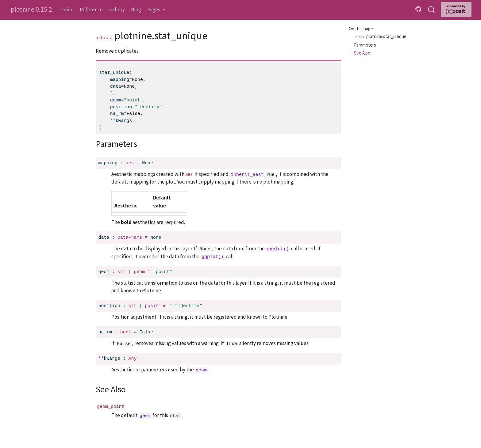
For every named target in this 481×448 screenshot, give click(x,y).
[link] (156, 10)
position (156, 306)
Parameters (365, 45)
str (122, 272)
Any (133, 359)
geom (139, 272)
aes (130, 163)
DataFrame (130, 237)
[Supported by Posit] (456, 9)
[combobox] (432, 10)
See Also (362, 53)
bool (126, 332)
